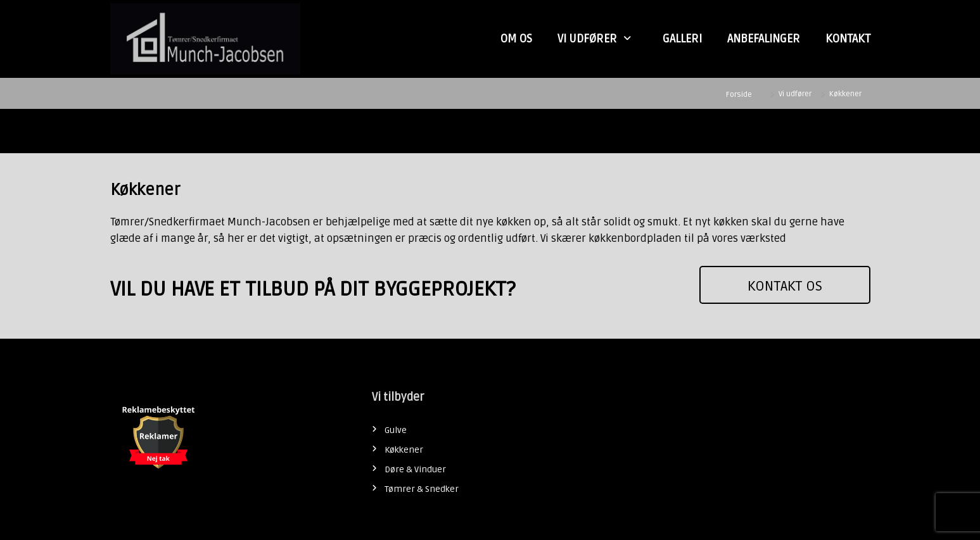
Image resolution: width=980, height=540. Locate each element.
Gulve (396, 430)
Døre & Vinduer (415, 469)
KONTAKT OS (785, 286)
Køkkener (404, 450)
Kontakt (848, 39)
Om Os (516, 39)
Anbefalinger (764, 39)
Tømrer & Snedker (422, 489)
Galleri (682, 39)
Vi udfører (587, 39)
